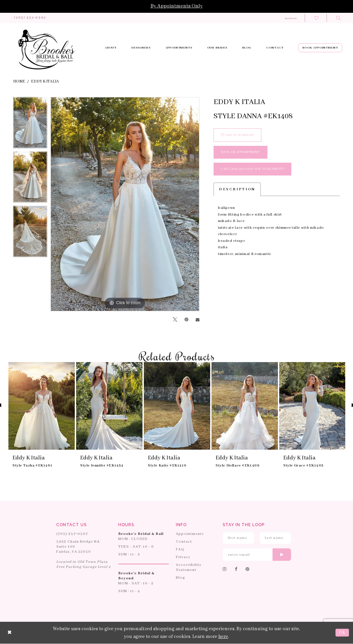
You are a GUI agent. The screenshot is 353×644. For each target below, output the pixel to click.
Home (19, 82)
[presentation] (42, 406)
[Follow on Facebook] (236, 570)
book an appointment (240, 152)
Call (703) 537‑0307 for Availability (253, 169)
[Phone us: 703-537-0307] (33, 18)
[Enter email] (257, 555)
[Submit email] (282, 555)
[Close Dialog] (10, 633)
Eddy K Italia (45, 82)
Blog (180, 578)
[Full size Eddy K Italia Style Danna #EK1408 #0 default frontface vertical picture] (125, 204)
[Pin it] (186, 320)
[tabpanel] (30, 125)
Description (237, 190)
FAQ (180, 550)
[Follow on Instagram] (225, 570)
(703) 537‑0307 (72, 534)
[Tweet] (175, 320)
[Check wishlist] (316, 18)
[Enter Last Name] (275, 538)
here (223, 637)
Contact (184, 542)
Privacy (183, 557)
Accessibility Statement (189, 568)
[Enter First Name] (238, 538)
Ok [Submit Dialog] (342, 633)
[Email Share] (198, 320)
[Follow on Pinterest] (248, 570)
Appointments (190, 534)
